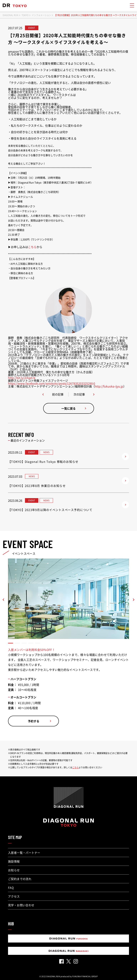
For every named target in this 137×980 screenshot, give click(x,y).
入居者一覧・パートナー (24, 853)
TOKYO (25, 15)
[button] (11, 643)
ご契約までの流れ (20, 879)
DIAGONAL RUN (11, 15)
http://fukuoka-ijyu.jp (109, 386)
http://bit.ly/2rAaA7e (22, 378)
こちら (32, 247)
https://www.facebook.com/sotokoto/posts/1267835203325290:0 (52, 383)
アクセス (14, 896)
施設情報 (14, 861)
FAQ (11, 888)
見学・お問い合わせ (21, 905)
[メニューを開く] (132, 5)
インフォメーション (41, 15)
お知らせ (14, 870)
